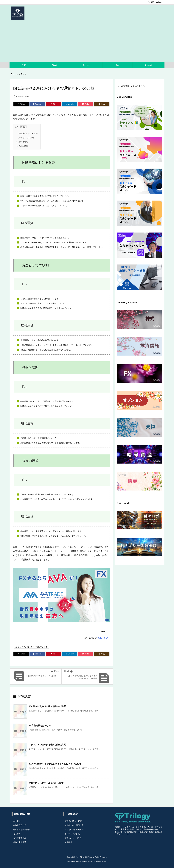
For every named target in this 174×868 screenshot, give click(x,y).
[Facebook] (37, 104)
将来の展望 (22, 146)
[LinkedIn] (70, 104)
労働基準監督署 (20, 842)
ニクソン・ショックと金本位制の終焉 (47, 745)
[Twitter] (21, 104)
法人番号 (17, 834)
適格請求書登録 (20, 838)
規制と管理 (22, 142)
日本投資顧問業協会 (21, 830)
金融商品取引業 (20, 825)
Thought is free (101, 861)
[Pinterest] (54, 104)
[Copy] (102, 104)
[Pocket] (86, 104)
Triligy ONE (103, 638)
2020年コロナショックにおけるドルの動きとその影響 (55, 764)
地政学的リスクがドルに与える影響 (46, 783)
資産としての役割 (25, 138)
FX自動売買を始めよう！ (41, 726)
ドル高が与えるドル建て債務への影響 (47, 706)
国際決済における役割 (27, 133)
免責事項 (68, 842)
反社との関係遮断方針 (74, 830)
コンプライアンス (72, 834)
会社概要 (17, 821)
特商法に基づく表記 (73, 821)
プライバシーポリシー (74, 838)
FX (25, 74)
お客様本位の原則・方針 (75, 825)
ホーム (15, 74)
